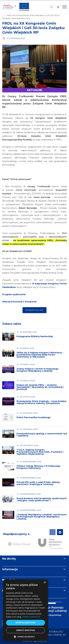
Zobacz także (12, 324)
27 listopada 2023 (16, 38)
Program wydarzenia (14, 294)
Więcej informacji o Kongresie (19, 302)
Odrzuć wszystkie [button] (25, 630)
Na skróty (9, 559)
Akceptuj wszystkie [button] (25, 623)
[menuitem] (56, 632)
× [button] (45, 583)
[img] (24, 7)
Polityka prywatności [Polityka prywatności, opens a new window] (31, 617)
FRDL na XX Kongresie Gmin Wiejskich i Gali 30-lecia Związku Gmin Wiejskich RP (33, 28)
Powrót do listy (34, 310)
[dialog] (25, 610)
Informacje (10, 569)
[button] (25, 637)
